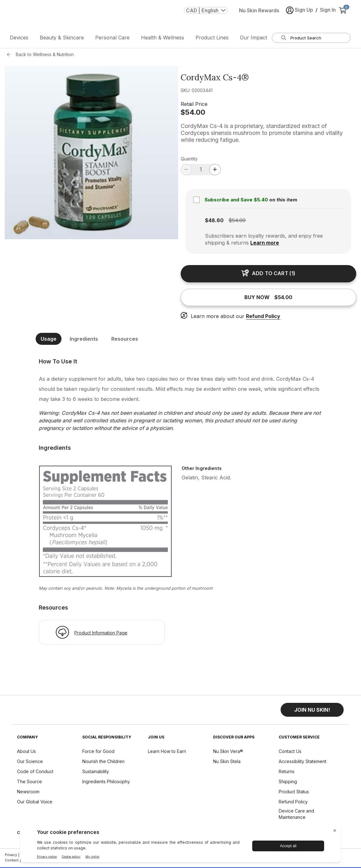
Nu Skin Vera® (228, 753)
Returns (287, 773)
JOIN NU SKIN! (312, 712)
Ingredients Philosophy (106, 783)
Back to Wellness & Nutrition (45, 56)
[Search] (284, 40)
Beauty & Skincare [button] (62, 39)
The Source (29, 783)
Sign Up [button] (300, 15)
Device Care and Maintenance (296, 816)
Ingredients (84, 341)
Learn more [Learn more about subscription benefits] (265, 245)
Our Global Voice (35, 804)
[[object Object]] (181, 363)
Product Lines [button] (212, 39)
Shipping (288, 783)
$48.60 (214, 222)
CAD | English (206, 15)
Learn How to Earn (167, 753)
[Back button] (10, 56)
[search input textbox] (315, 40)
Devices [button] (19, 39)
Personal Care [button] (112, 39)
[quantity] (201, 171)
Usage (49, 341)
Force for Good (98, 753)
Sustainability (96, 773)
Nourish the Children (103, 763)
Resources (125, 341)
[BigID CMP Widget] (180, 845)
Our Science (30, 763)
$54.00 (193, 114)
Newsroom (28, 793)
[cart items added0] (344, 15)
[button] (312, 712)
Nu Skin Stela (227, 763)
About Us (26, 753)
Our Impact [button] (253, 39)
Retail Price (194, 106)
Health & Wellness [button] (163, 39)
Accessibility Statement (303, 763)
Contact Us (290, 753)
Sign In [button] (328, 15)
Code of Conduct (35, 773)
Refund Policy (263, 318)
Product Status (294, 793)
